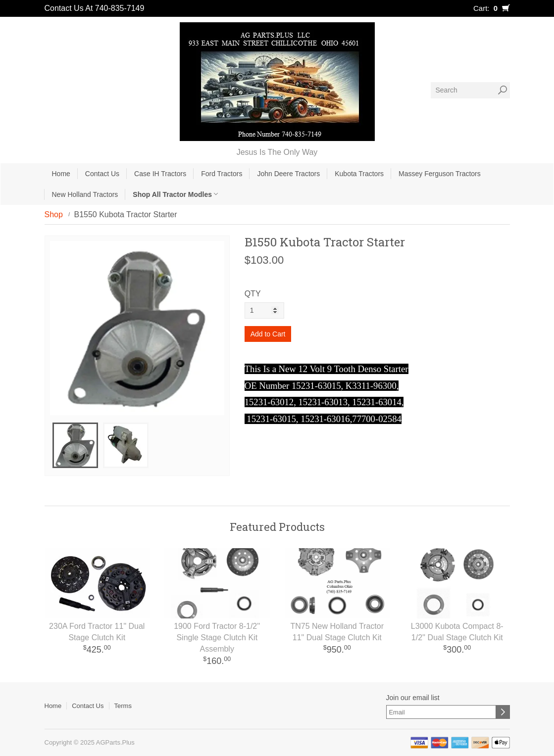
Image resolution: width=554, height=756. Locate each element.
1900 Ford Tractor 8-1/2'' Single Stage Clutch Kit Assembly (217, 638)
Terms (123, 706)
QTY (253, 294)
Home (61, 174)
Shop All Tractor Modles (175, 194)
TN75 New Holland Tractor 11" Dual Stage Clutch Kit (337, 632)
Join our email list (413, 698)
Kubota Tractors (359, 174)
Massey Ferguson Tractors (440, 174)
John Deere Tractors (288, 174)
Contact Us (102, 174)
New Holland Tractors (85, 194)
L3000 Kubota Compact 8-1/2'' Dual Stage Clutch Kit (457, 632)
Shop (54, 214)
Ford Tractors (222, 174)
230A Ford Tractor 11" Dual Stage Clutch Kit (97, 632)
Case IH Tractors (160, 174)
